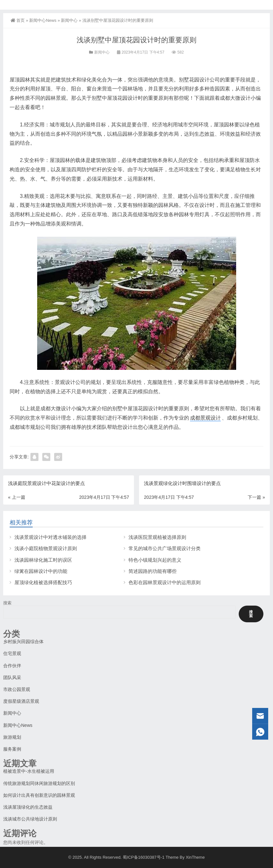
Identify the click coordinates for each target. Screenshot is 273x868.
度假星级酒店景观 (21, 701)
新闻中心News (43, 20)
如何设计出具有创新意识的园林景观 (39, 795)
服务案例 (12, 749)
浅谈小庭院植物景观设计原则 (46, 548)
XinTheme (195, 857)
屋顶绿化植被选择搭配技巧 (43, 582)
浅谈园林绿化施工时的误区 (43, 560)
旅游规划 (12, 737)
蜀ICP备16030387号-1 (144, 857)
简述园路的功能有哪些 (153, 571)
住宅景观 (12, 653)
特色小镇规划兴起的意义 (155, 560)
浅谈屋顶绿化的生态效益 (28, 807)
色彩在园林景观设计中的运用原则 (165, 582)
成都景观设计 (205, 418)
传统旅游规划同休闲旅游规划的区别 (39, 783)
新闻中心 (69, 20)
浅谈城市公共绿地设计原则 (30, 819)
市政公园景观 (17, 689)
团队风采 (12, 677)
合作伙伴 (12, 666)
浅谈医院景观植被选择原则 (157, 537)
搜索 (7, 603)
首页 (18, 20)
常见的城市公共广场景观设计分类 (165, 548)
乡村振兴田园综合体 (23, 642)
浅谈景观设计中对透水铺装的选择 (50, 537)
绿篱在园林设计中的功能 (41, 571)
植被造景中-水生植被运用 (29, 771)
